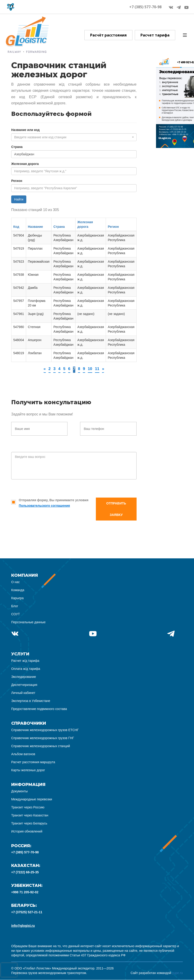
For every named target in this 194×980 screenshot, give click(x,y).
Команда (18, 590)
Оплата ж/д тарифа (26, 669)
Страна (17, 147)
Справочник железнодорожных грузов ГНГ (43, 738)
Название (35, 227)
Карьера (17, 598)
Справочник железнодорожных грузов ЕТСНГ (45, 730)
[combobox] (74, 137)
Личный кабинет (23, 693)
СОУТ (16, 614)
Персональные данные (28, 622)
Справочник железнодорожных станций (41, 746)
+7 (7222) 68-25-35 (25, 872)
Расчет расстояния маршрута (33, 762)
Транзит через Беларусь (29, 824)
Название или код (25, 130)
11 (98, 369)
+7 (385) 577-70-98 (145, 7)
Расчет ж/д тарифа (25, 661)
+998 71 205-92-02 (25, 892)
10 (90, 369)
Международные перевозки (32, 799)
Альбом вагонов (23, 754)
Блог (15, 606)
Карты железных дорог (28, 770)
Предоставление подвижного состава (39, 709)
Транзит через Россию (28, 807)
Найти (19, 199)
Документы (19, 791)
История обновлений (27, 832)
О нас (15, 582)
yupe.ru (177, 973)
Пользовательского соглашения (44, 506)
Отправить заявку (116, 509)
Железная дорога (25, 164)
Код (16, 227)
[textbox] (73, 137)
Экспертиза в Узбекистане (31, 701)
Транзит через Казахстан (30, 816)
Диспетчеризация (24, 685)
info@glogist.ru (23, 926)
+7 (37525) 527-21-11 (27, 912)
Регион (17, 181)
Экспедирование (24, 677)
